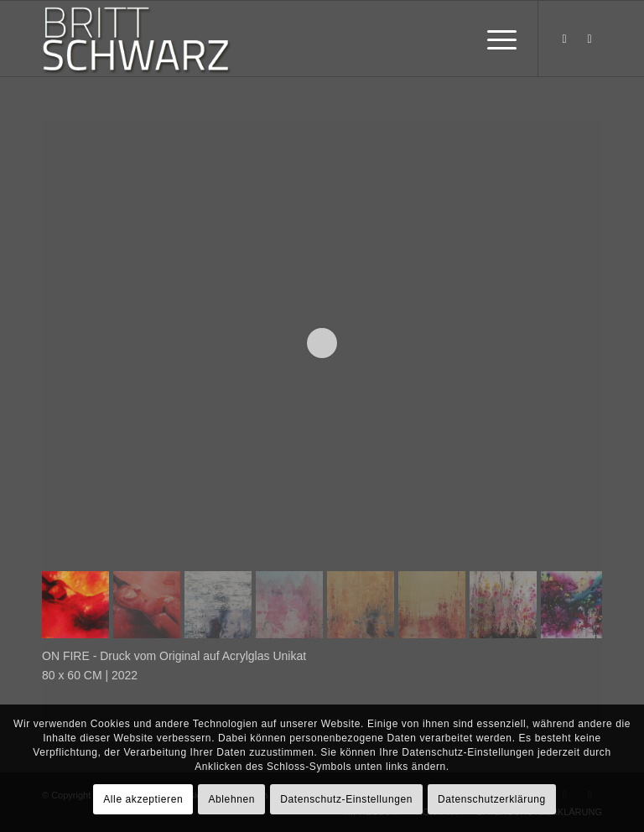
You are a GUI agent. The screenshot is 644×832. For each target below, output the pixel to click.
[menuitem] (493, 39)
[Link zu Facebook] (564, 39)
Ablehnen (231, 799)
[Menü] (493, 39)
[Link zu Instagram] (589, 39)
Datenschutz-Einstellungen (346, 799)
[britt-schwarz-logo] (152, 39)
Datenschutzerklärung (492, 799)
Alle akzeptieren (143, 799)
